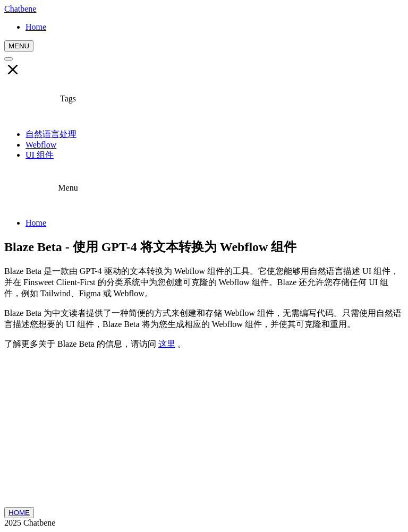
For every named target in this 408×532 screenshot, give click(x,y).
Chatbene (20, 9)
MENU (19, 46)
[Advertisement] (204, 433)
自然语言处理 (51, 134)
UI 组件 (40, 155)
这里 (167, 344)
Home (36, 223)
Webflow (41, 145)
